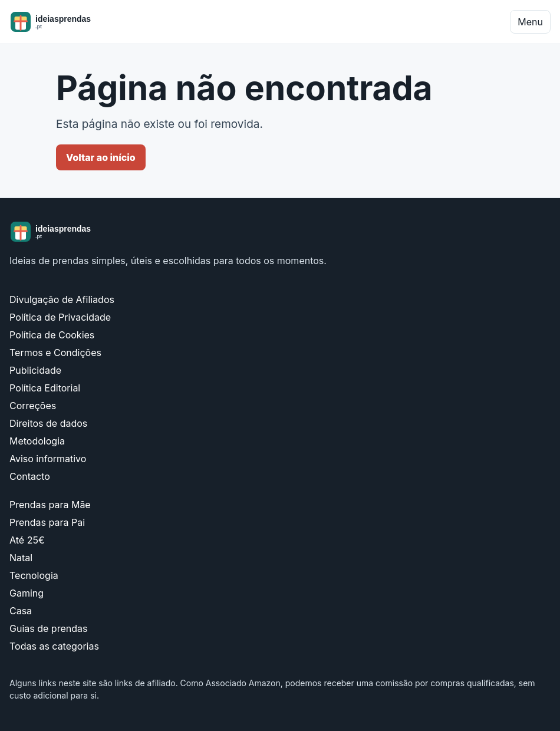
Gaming (27, 593)
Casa (21, 611)
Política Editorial (45, 388)
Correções (33, 406)
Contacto (30, 476)
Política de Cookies (52, 335)
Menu (530, 22)
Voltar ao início (101, 157)
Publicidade (35, 370)
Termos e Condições (55, 353)
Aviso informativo (48, 459)
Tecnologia (34, 575)
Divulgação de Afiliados (62, 299)
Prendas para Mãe (50, 505)
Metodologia (37, 441)
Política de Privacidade (60, 317)
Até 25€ (27, 540)
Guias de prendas (48, 628)
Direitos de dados (48, 423)
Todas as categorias (54, 646)
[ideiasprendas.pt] (70, 22)
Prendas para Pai (47, 522)
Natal (21, 558)
